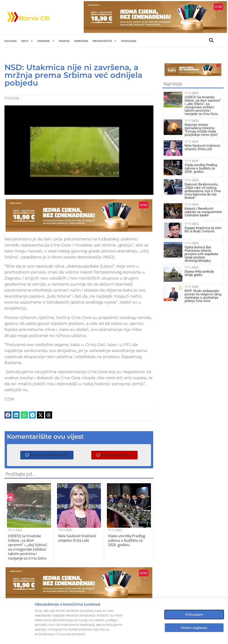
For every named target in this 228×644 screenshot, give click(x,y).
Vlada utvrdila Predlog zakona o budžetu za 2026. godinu (127, 540)
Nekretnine (81, 41)
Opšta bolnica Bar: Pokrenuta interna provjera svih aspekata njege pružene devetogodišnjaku (201, 254)
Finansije (64, 41)
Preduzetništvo (105, 41)
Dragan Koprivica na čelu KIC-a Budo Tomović (203, 230)
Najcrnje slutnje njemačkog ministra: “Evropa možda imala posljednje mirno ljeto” (201, 130)
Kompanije (46, 41)
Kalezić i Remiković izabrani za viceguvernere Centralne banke (203, 212)
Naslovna (11, 41)
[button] (8, 415)
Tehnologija (129, 41)
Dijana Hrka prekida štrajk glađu (199, 273)
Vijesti (27, 41)
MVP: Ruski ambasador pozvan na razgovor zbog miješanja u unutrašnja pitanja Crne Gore (203, 296)
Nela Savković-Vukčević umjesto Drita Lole (77, 538)
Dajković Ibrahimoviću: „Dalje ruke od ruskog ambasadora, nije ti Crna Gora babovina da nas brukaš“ (203, 191)
